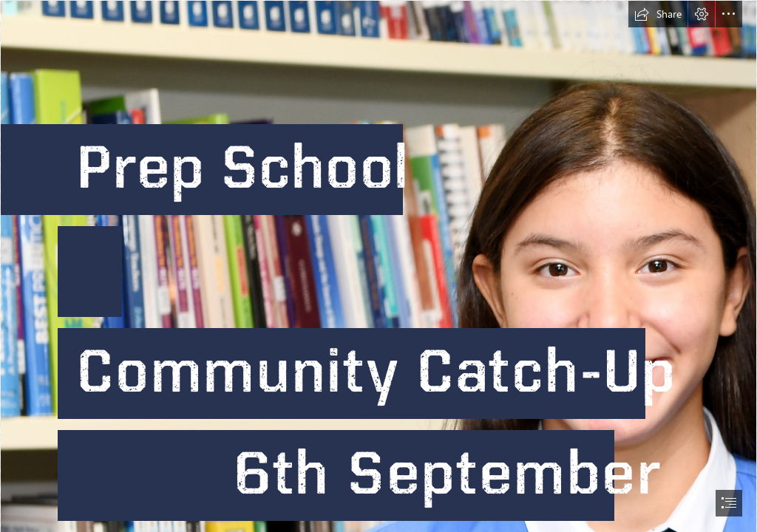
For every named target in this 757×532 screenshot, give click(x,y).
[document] (378, 266)
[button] (658, 14)
